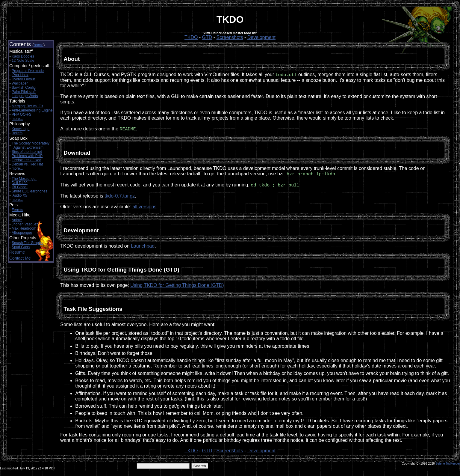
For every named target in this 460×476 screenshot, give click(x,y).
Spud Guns (21, 247)
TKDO (191, 37)
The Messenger (24, 179)
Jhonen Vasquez (25, 224)
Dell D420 (20, 183)
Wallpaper (20, 83)
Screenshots (230, 37)
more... (17, 119)
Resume (17, 252)
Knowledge (21, 129)
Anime (17, 220)
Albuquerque (22, 233)
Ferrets (17, 210)
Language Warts (25, 96)
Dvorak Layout (23, 79)
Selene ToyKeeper (448, 465)
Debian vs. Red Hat (27, 164)
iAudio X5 (19, 195)
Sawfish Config (24, 88)
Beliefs (17, 133)
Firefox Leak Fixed (27, 160)
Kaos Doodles (23, 56)
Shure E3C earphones (29, 191)
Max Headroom (24, 228)
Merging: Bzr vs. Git (27, 106)
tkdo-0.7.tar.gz (120, 197)
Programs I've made (28, 71)
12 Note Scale (23, 61)
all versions (144, 208)
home (38, 45)
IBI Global (20, 187)
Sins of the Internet (27, 152)
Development (261, 37)
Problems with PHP (27, 156)
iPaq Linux (20, 75)
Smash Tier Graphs (27, 243)
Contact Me (20, 258)
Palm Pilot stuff (24, 92)
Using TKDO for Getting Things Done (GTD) (177, 286)
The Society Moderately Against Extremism (31, 145)
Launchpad (143, 247)
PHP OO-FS (22, 115)
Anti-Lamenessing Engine (32, 110)
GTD (207, 37)
